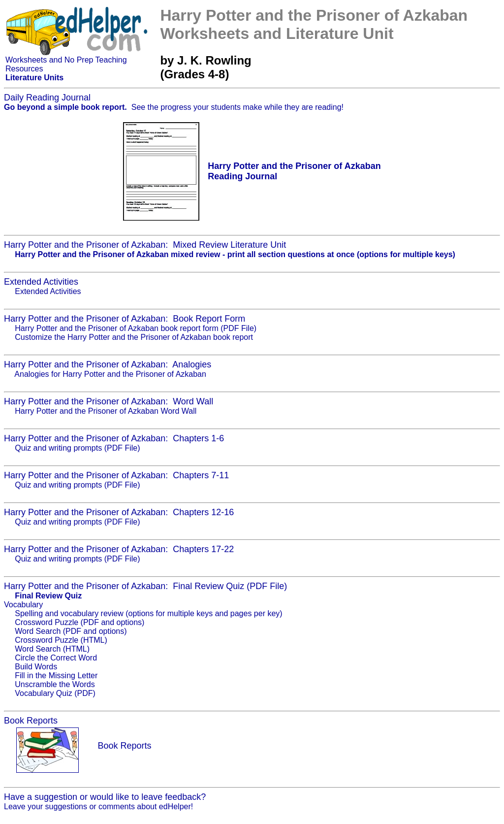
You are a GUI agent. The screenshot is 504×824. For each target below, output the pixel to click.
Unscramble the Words (55, 684)
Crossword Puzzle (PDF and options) (79, 622)
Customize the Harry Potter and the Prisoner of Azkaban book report (134, 337)
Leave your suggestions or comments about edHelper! (98, 807)
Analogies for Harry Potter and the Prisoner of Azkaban (110, 374)
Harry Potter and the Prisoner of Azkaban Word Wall (106, 411)
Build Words (36, 667)
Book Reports (124, 746)
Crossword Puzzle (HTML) (61, 640)
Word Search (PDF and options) (71, 631)
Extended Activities (48, 291)
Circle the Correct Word (56, 658)
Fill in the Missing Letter (56, 676)
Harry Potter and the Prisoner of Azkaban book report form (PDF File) (136, 328)
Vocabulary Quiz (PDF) (55, 693)
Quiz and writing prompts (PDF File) (77, 448)
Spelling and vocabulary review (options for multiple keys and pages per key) (148, 613)
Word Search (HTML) (52, 649)
